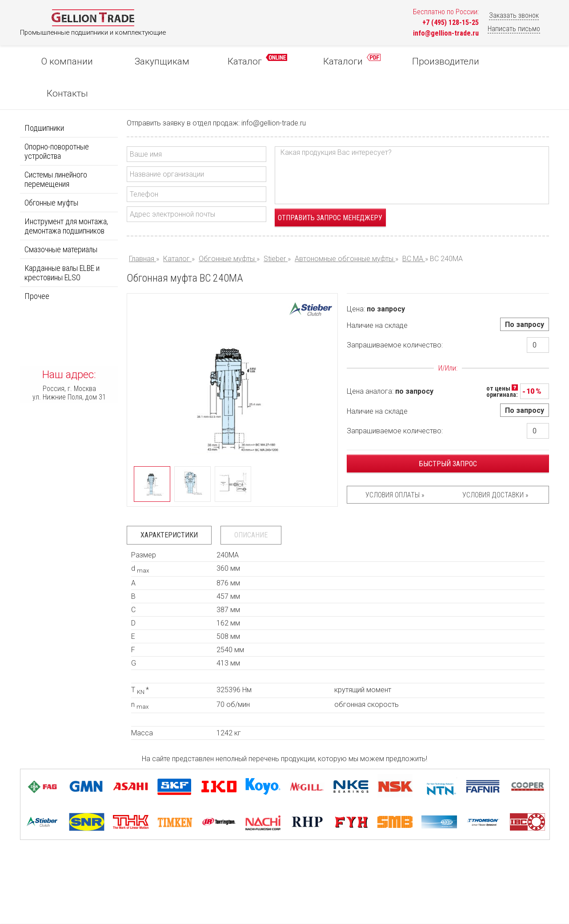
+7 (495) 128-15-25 (451, 22)
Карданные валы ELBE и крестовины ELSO (62, 241)
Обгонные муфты (51, 171)
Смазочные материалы (61, 217)
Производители (415, 61)
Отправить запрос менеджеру (330, 186)
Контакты (503, 61)
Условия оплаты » (395, 463)
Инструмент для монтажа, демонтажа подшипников (66, 194)
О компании (64, 61)
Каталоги (328, 60)
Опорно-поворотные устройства (57, 119)
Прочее (37, 264)
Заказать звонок (514, 15)
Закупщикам (152, 61)
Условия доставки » (495, 463)
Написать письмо (514, 29)
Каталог (240, 60)
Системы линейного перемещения (56, 147)
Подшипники (44, 96)
